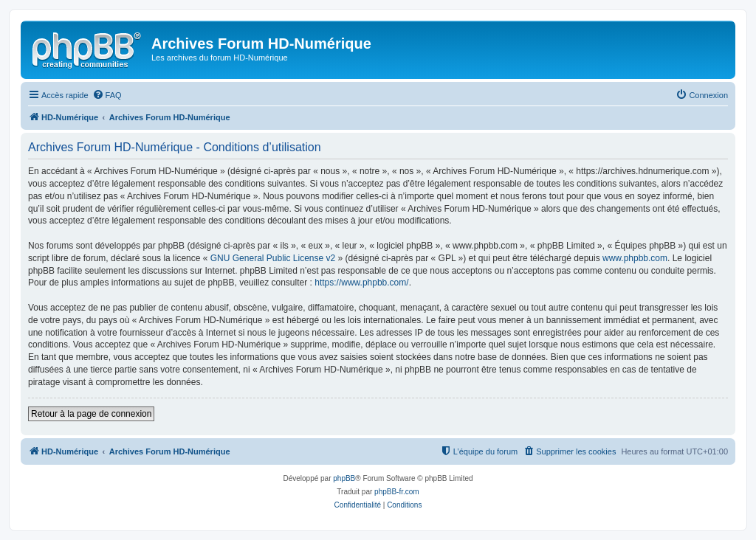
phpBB (344, 478)
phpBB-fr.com (397, 492)
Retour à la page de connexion (91, 414)
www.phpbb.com (635, 258)
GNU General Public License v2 (273, 258)
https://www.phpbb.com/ (361, 283)
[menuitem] (107, 95)
